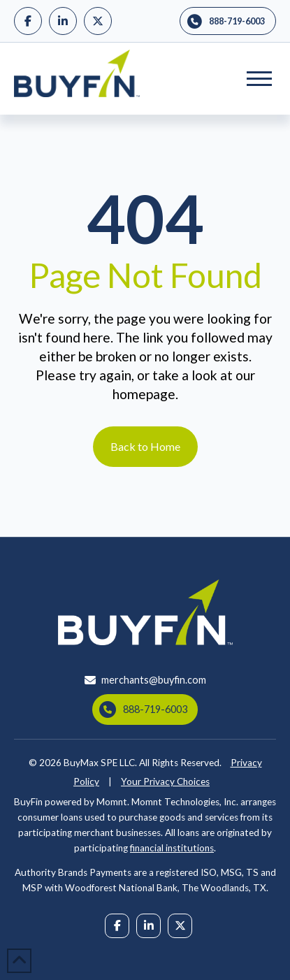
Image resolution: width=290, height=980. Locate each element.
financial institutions (172, 848)
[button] (259, 78)
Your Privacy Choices (165, 781)
